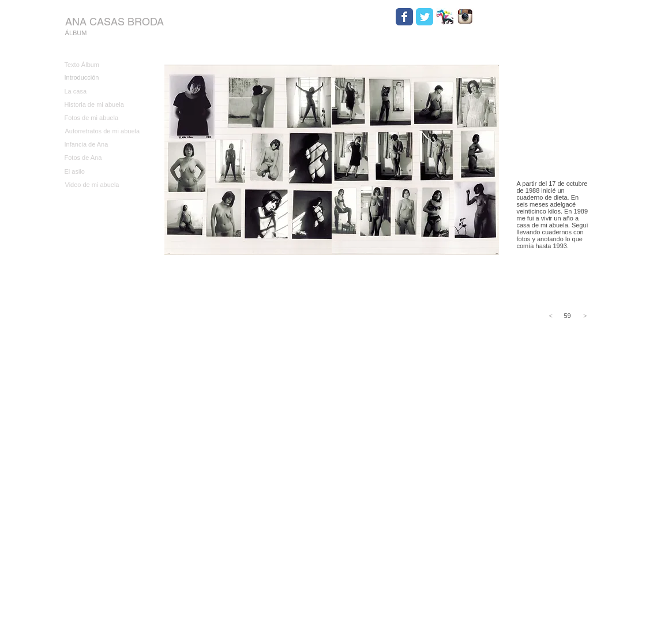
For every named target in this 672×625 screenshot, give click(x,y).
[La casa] (102, 91)
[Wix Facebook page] (404, 17)
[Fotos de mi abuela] (102, 118)
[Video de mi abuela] (103, 185)
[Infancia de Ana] (102, 145)
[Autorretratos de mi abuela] (103, 131)
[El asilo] (102, 172)
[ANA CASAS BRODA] (115, 22)
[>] (583, 316)
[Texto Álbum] (102, 65)
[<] (553, 316)
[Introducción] (102, 78)
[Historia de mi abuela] (102, 105)
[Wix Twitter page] (425, 17)
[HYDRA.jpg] (445, 17)
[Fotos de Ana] (102, 158)
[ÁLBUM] (76, 33)
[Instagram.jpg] (465, 17)
